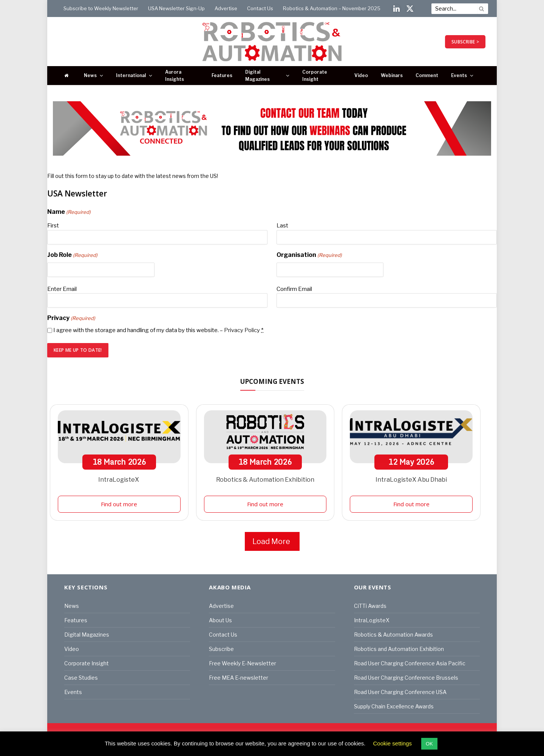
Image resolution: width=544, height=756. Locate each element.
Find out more (119, 504)
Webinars (392, 75)
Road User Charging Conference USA (400, 692)
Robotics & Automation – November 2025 (332, 8)
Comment (427, 75)
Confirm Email (294, 289)
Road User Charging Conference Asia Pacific (410, 663)
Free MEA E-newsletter (239, 678)
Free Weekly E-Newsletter (243, 663)
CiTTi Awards (370, 606)
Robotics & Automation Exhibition (265, 480)
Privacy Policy (242, 330)
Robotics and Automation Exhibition (399, 649)
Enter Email (62, 289)
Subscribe (221, 649)
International (131, 75)
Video (361, 75)
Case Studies (81, 678)
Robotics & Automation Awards (393, 635)
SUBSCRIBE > (465, 42)
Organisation (309, 255)
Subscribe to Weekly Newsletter (101, 8)
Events (459, 75)
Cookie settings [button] (393, 743)
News (90, 75)
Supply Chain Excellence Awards (394, 706)
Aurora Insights (175, 76)
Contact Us (260, 8)
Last (282, 226)
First (53, 226)
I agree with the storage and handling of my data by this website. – (158, 330)
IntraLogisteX (119, 480)
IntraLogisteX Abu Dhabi (411, 480)
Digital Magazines (257, 76)
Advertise (226, 8)
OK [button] (429, 744)
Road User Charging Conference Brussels (406, 678)
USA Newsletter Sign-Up (176, 8)
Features (222, 75)
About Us (220, 620)
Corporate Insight (315, 76)
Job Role (72, 255)
